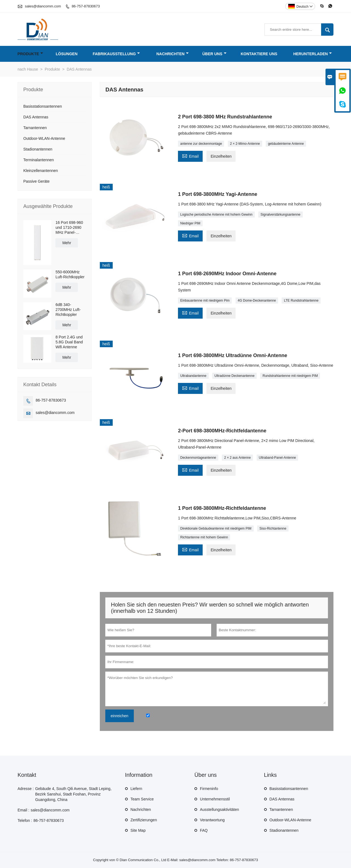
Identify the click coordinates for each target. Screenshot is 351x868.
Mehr (67, 243)
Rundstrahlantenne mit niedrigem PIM (290, 376)
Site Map (138, 830)
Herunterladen (312, 54)
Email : (23, 810)
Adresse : (26, 789)
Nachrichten (172, 54)
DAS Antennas (36, 117)
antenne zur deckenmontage (201, 144)
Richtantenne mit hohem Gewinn (204, 537)
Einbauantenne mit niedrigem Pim (205, 301)
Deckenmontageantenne (198, 458)
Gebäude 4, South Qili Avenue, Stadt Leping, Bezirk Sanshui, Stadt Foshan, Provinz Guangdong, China (73, 794)
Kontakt (27, 775)
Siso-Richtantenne (273, 528)
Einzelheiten (221, 156)
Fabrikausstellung (116, 54)
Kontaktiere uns (259, 54)
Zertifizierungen (144, 820)
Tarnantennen (35, 128)
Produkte (30, 54)
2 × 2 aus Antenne (237, 458)
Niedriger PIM (190, 223)
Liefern (136, 789)
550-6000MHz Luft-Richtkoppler (70, 274)
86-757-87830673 (86, 6)
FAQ (204, 830)
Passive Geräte (36, 181)
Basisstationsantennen (43, 106)
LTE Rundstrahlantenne (301, 301)
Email (190, 156)
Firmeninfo (209, 789)
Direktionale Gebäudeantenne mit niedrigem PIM (216, 528)
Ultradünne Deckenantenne (234, 376)
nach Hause (28, 69)
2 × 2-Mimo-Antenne (245, 144)
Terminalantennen (39, 160)
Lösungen (66, 54)
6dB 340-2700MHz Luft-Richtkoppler (68, 310)
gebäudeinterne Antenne (286, 144)
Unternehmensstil (215, 799)
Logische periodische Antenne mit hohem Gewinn (216, 215)
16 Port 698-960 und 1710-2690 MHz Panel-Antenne (69, 228)
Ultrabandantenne (193, 376)
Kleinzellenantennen (41, 171)
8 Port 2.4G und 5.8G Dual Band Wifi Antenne (69, 342)
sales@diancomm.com (43, 6)
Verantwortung (212, 820)
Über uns (214, 54)
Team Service (142, 799)
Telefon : (25, 820)
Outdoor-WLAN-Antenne (44, 138)
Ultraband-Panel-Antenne (277, 458)
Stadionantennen (38, 149)
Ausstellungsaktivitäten (219, 809)
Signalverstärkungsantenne (280, 215)
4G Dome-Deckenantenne (257, 301)
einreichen (120, 716)
